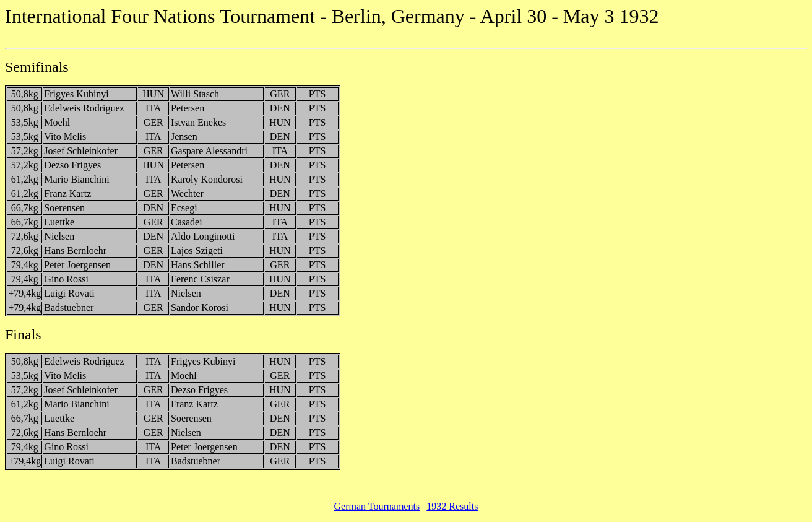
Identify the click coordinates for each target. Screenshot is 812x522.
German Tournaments (377, 506)
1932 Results (452, 506)
